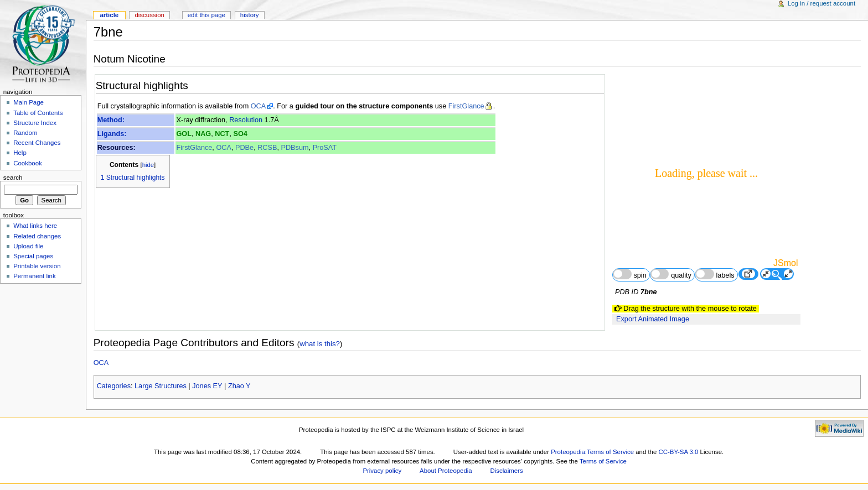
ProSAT (325, 148)
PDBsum (295, 148)
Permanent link (34, 276)
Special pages (33, 256)
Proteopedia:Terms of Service (592, 452)
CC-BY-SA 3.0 (678, 452)
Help (20, 153)
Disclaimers (507, 471)
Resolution (246, 120)
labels (715, 274)
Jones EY (207, 386)
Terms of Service (603, 461)
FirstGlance (466, 106)
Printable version (37, 266)
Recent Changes (37, 143)
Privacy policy (382, 471)
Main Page (29, 102)
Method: (111, 120)
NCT (222, 134)
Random (25, 133)
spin (630, 274)
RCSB (267, 148)
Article (109, 15)
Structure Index (35, 123)
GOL (184, 134)
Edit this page (206, 15)
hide (148, 165)
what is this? (320, 344)
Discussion (149, 15)
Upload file (28, 246)
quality (671, 274)
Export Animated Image (653, 319)
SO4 (240, 134)
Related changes (37, 236)
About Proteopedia (446, 471)
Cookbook (28, 163)
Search (13, 178)
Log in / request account (821, 3)
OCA (259, 106)
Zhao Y (239, 386)
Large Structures (161, 386)
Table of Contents (38, 113)
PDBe (244, 148)
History (250, 15)
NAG (203, 134)
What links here (35, 226)
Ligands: (112, 134)
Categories (114, 386)
